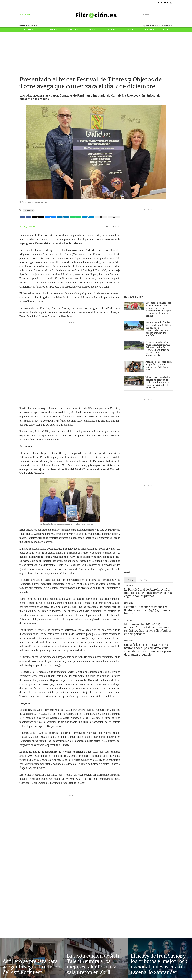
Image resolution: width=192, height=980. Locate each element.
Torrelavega (73, 30)
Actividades (29, 210)
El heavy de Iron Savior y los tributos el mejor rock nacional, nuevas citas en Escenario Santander (159, 964)
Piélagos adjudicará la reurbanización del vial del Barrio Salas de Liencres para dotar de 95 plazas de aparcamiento (158, 349)
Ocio (165, 30)
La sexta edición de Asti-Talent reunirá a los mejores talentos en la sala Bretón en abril (94, 964)
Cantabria (30, 30)
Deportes (112, 30)
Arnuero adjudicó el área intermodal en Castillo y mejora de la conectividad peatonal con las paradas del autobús (159, 329)
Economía (149, 30)
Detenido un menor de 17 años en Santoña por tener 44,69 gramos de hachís (147, 610)
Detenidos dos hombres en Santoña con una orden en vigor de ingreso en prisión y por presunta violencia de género (158, 309)
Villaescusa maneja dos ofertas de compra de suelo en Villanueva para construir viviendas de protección (159, 382)
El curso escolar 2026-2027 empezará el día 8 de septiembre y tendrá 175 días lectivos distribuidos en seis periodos (148, 629)
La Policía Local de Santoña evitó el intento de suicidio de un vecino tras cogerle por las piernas (148, 593)
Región (94, 30)
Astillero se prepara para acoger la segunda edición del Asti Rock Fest (159, 366)
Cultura (131, 30)
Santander (52, 30)
